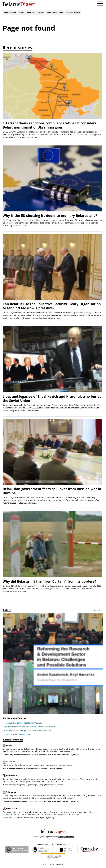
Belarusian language (36, 13)
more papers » (99, 612)
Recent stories (17, 49)
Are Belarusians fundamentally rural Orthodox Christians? (30, 728)
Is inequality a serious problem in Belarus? (23, 724)
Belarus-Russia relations (14, 13)
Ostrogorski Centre (66, 838)
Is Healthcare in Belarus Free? (17, 736)
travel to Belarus (73, 13)
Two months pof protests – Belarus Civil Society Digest (24, 819)
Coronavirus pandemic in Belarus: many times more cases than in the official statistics (36, 756)
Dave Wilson (12, 809)
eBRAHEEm (12, 776)
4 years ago (75, 756)
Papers (7, 611)
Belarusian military (55, 13)
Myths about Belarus (15, 720)
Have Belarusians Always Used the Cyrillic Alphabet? (27, 732)
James (9, 746)
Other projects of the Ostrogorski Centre (53, 846)
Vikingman (11, 793)
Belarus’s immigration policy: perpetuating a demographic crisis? (28, 770)
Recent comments (13, 741)
